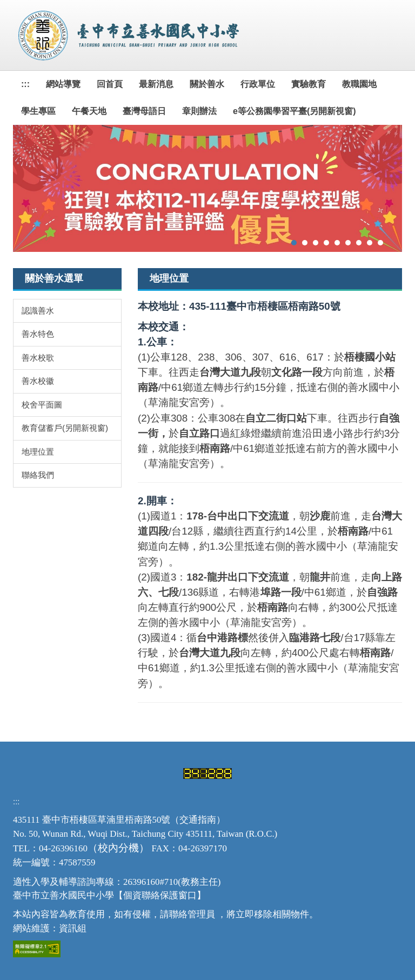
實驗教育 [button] (309, 84)
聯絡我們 (38, 475)
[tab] (294, 243)
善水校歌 (38, 358)
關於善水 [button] (207, 84)
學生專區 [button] (38, 111)
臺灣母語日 (144, 111)
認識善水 (38, 311)
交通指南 (198, 820)
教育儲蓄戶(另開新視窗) (65, 428)
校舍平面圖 (42, 405)
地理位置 (38, 452)
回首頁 (110, 84)
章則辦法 (199, 111)
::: (25, 84)
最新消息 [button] (156, 84)
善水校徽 (38, 381)
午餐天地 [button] (89, 111)
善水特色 (38, 334)
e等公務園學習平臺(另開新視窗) (294, 111)
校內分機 (118, 848)
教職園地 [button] (359, 84)
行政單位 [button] (258, 84)
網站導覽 (63, 84)
